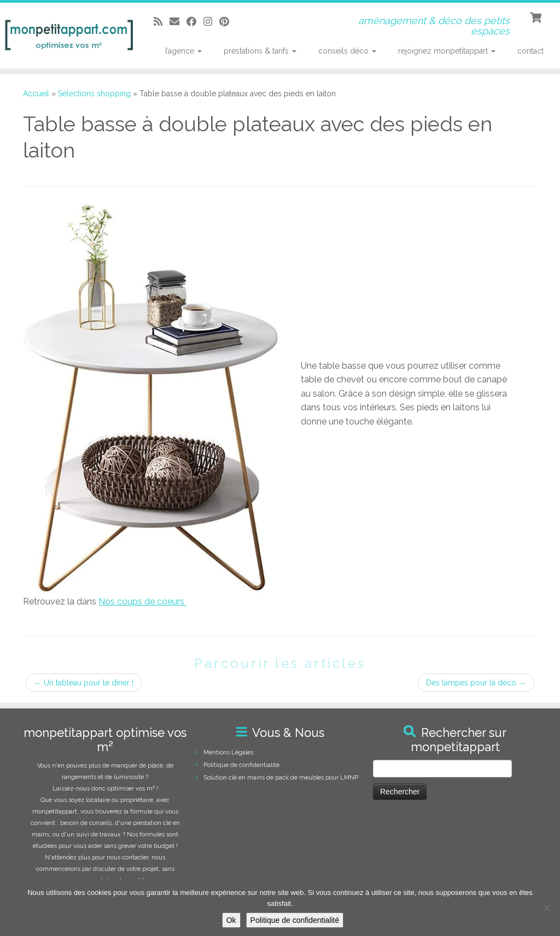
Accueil (36, 94)
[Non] (546, 908)
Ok (231, 920)
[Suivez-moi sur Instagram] (211, 22)
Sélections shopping (94, 94)
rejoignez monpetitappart (447, 51)
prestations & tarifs (260, 51)
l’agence (183, 51)
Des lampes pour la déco (476, 683)
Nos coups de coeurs (142, 601)
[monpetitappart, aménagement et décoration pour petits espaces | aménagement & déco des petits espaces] (66, 36)
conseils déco (347, 51)
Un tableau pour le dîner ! (84, 683)
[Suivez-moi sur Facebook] (195, 22)
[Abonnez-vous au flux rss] (162, 22)
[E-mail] (178, 22)
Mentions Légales (228, 752)
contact (530, 51)
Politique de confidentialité (241, 765)
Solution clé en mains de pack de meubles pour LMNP (281, 778)
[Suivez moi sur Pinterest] (228, 22)
